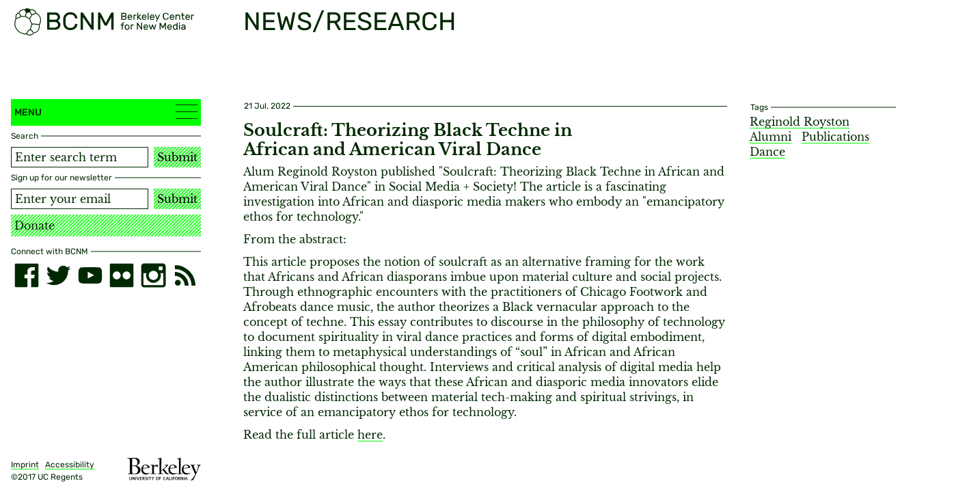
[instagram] (153, 275)
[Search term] (80, 157)
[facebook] (27, 275)
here (370, 435)
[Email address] (80, 199)
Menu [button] (106, 112)
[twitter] (58, 275)
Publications (835, 137)
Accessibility (70, 465)
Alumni (771, 137)
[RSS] (185, 275)
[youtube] (90, 275)
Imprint (25, 465)
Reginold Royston (800, 122)
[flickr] (122, 275)
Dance (767, 152)
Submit (177, 157)
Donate (35, 225)
